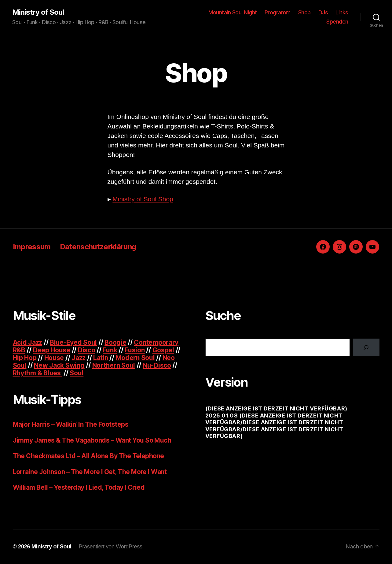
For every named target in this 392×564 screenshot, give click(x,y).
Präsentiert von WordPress (111, 547)
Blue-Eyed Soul (73, 342)
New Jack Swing (59, 365)
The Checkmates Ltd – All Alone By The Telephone (88, 456)
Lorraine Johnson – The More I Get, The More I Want (90, 472)
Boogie (115, 342)
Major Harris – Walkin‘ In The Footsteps (71, 424)
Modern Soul (135, 358)
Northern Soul (114, 365)
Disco (87, 350)
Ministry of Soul (38, 12)
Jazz (79, 358)
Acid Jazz (28, 342)
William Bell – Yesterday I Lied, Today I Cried (79, 487)
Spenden (337, 22)
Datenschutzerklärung (98, 247)
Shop (304, 12)
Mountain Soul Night (233, 12)
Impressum (32, 247)
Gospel (163, 350)
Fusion (135, 350)
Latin (101, 358)
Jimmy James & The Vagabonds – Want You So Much (92, 440)
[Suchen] (366, 347)
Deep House (52, 350)
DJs (323, 12)
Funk (110, 350)
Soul (77, 373)
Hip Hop (25, 358)
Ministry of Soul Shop (143, 199)
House (54, 358)
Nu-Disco (157, 365)
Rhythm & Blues (38, 373)
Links (342, 12)
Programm (278, 12)
